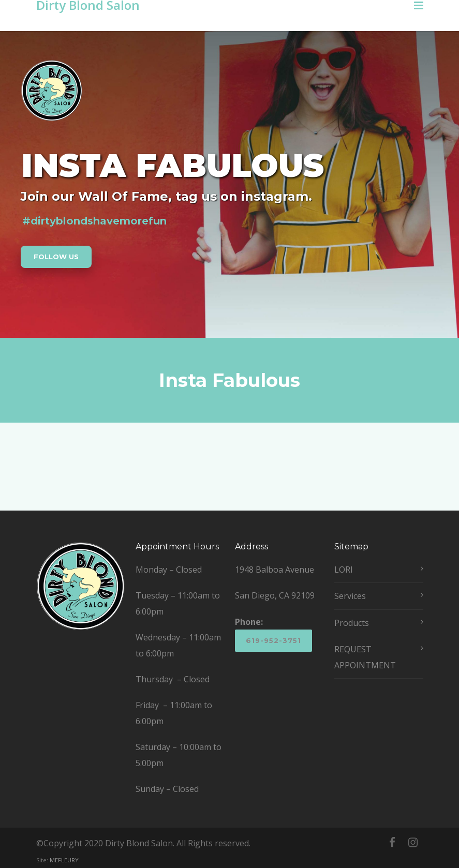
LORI (344, 570)
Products (352, 623)
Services (350, 596)
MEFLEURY (63, 860)
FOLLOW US (56, 257)
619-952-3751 (273, 640)
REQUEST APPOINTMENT (365, 657)
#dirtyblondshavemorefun (94, 221)
